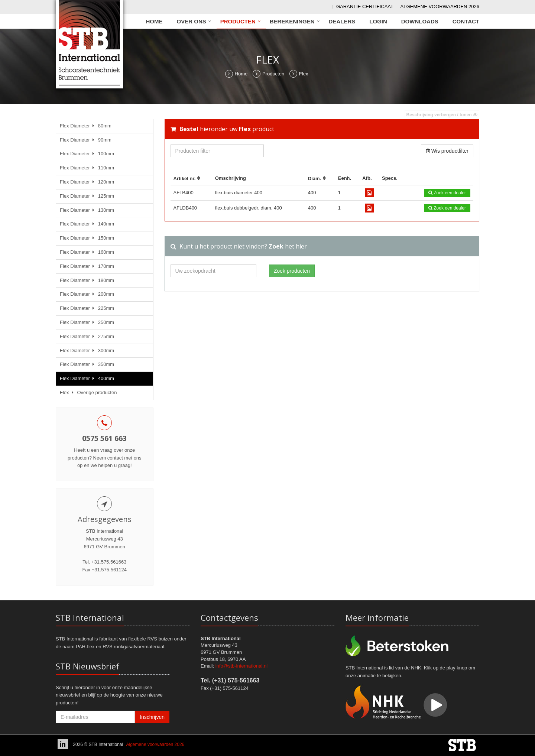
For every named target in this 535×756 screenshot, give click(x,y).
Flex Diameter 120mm (87, 182)
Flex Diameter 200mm (87, 294)
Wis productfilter (447, 151)
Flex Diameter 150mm (87, 238)
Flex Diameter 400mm (87, 378)
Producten (238, 21)
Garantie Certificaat (365, 7)
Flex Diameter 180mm (87, 280)
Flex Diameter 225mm (87, 308)
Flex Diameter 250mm (87, 322)
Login (378, 21)
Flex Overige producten (88, 392)
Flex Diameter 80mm (86, 126)
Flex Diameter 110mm (87, 168)
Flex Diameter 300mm (87, 351)
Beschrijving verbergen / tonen (442, 115)
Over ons (192, 21)
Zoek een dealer (447, 193)
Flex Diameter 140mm (87, 224)
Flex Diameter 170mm (87, 266)
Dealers (342, 21)
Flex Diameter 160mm (87, 252)
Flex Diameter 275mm (87, 336)
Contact (466, 21)
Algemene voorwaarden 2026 (440, 7)
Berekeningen (292, 21)
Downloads (420, 21)
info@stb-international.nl (241, 666)
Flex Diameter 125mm (87, 196)
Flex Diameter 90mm (86, 140)
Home (154, 21)
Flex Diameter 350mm (87, 364)
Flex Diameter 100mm (87, 154)
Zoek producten (292, 271)
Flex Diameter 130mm (87, 210)
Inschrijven (152, 717)
